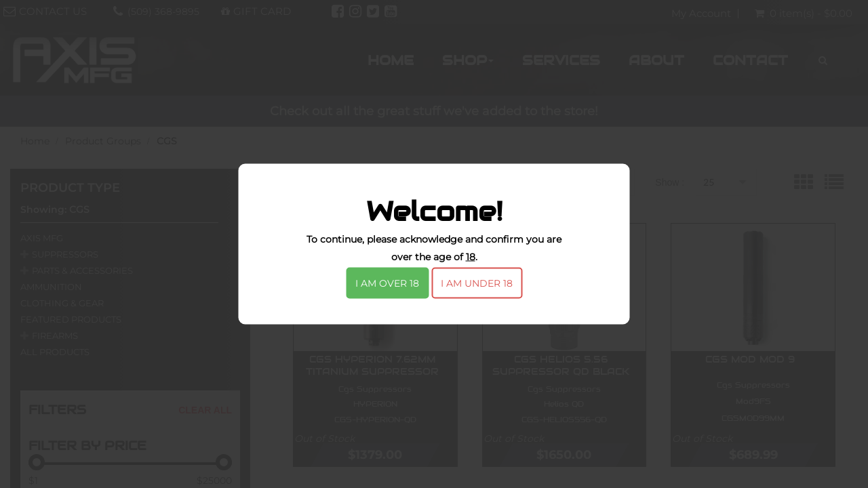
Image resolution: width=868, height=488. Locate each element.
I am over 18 (387, 283)
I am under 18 (477, 283)
